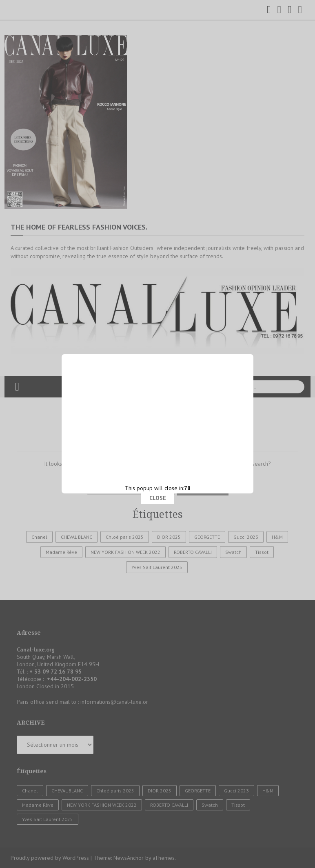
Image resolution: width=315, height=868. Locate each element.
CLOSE (158, 360)
